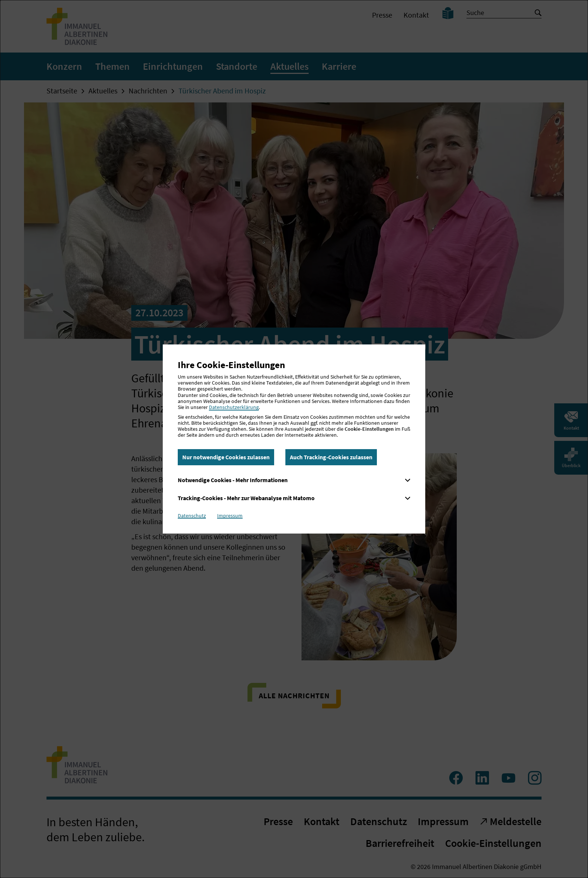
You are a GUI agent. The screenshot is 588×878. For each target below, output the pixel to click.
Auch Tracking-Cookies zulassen (331, 457)
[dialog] (294, 439)
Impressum (230, 516)
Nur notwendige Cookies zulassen (226, 457)
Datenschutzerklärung (234, 407)
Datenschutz (192, 516)
